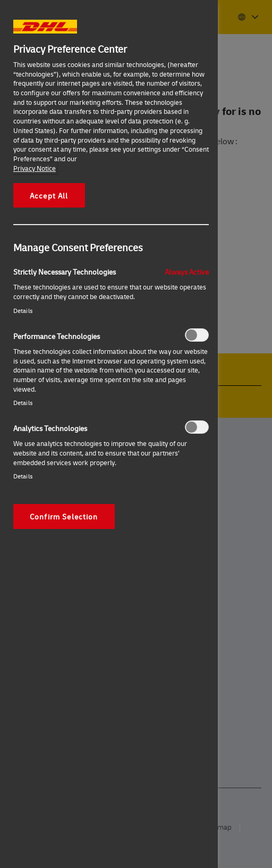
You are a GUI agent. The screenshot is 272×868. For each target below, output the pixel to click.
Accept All (49, 195)
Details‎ (23, 311)
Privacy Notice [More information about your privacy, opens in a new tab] (35, 168)
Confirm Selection (64, 516)
